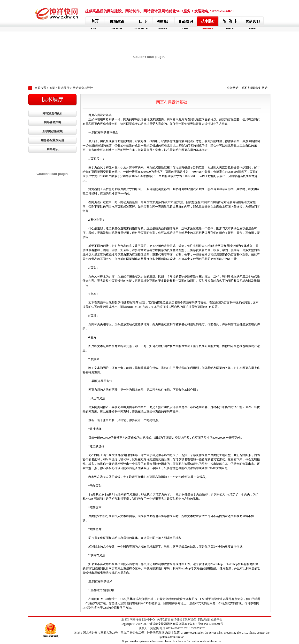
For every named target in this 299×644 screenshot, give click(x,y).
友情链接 (176, 620)
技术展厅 (64, 88)
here (180, 641)
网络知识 (53, 149)
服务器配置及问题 (53, 140)
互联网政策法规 (53, 131)
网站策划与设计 (83, 88)
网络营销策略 (53, 122)
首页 (52, 88)
